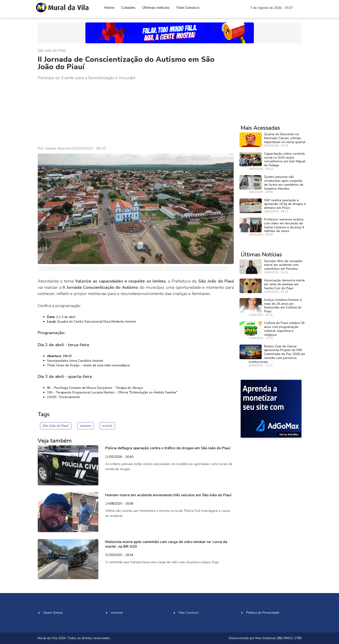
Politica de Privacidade (263, 613)
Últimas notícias (156, 8)
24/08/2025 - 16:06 (119, 504)
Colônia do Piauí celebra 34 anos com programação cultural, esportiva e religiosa (284, 329)
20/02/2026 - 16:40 (119, 457)
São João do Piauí (52, 50)
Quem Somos (53, 613)
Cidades (128, 8)
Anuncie (117, 613)
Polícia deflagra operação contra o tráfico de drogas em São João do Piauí (168, 448)
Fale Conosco (188, 8)
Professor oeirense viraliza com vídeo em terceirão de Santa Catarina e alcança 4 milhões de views (284, 225)
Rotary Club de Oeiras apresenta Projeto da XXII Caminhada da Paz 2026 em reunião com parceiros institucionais (277, 354)
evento (107, 426)
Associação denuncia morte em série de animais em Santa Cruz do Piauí (284, 284)
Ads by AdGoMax (289, 435)
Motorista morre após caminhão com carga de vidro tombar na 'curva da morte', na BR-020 (166, 544)
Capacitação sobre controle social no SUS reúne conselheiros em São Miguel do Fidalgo (285, 159)
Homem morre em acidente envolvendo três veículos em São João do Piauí (168, 495)
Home (109, 8)
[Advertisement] (136, 113)
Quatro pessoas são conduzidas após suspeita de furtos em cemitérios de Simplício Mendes (284, 183)
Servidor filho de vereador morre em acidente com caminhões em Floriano (283, 265)
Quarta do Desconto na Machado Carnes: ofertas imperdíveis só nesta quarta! (285, 138)
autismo (86, 426)
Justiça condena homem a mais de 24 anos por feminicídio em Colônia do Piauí (283, 306)
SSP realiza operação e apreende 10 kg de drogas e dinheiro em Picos (285, 204)
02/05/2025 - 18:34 (119, 555)
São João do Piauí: (56, 426)
